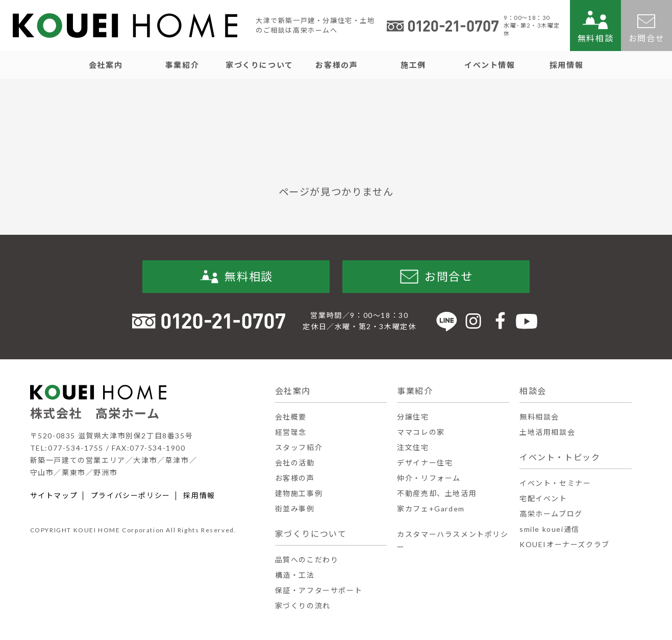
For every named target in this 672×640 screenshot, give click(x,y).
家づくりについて (311, 534)
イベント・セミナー (555, 483)
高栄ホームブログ (551, 514)
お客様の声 (295, 478)
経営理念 (291, 432)
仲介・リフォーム (429, 478)
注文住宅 (413, 447)
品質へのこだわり (307, 560)
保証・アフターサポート (319, 590)
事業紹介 (415, 391)
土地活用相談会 (547, 432)
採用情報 (199, 496)
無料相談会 (539, 417)
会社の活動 (295, 463)
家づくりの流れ (303, 606)
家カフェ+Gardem (431, 509)
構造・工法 (295, 575)
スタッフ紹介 (299, 447)
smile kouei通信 (550, 529)
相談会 (533, 391)
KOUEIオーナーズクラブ (565, 544)
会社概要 (291, 417)
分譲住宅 (413, 417)
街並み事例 (295, 509)
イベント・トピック (560, 457)
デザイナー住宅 (425, 463)
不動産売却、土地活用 (437, 493)
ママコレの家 (421, 432)
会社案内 (293, 391)
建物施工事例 (299, 493)
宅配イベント (543, 498)
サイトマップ (54, 496)
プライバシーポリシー (131, 496)
